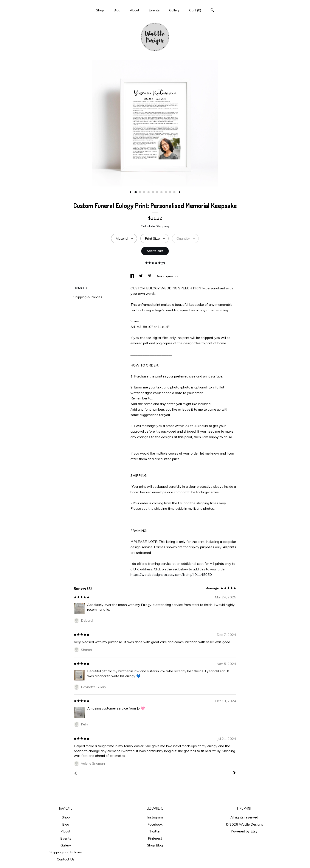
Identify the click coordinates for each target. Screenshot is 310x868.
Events (154, 10)
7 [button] (161, 192)
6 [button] (157, 192)
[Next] (234, 773)
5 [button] (153, 192)
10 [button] (174, 192)
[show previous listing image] (130, 193)
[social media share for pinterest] (150, 276)
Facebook (155, 824)
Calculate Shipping (155, 226)
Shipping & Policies (88, 297)
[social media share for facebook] (133, 276)
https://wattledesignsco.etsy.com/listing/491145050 (171, 575)
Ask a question (168, 276)
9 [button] (170, 192)
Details (81, 288)
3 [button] (144, 192)
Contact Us (66, 859)
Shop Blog (155, 845)
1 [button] (136, 192)
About (135, 10)
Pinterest (155, 838)
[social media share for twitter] (141, 276)
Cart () (195, 10)
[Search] (212, 11)
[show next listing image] (180, 193)
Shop (100, 10)
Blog (117, 10)
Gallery (174, 10)
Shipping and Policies (66, 852)
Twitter (155, 831)
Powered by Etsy (244, 831)
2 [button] (140, 192)
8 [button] (166, 192)
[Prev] (76, 774)
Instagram (155, 817)
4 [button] (149, 192)
